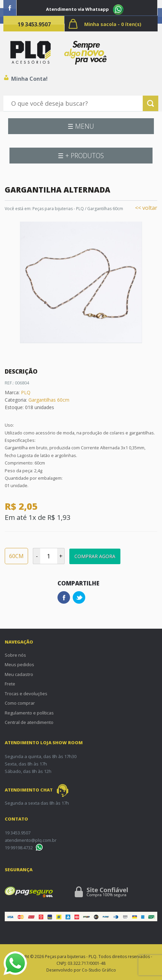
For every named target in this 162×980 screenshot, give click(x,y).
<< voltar (146, 208)
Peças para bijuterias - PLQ (58, 209)
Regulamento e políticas (29, 713)
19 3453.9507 (34, 24)
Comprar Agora (95, 556)
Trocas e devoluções (26, 694)
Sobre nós (15, 655)
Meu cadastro (19, 674)
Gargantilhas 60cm (105, 209)
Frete (10, 684)
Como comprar (20, 703)
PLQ (26, 392)
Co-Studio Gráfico (99, 970)
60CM (16, 556)
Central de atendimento (29, 722)
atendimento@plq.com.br (31, 840)
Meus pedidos (19, 664)
